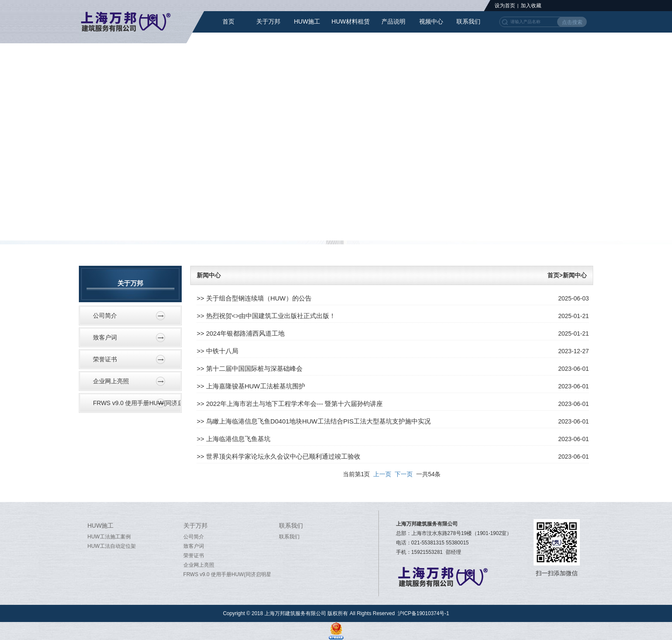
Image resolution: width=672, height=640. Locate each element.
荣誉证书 (105, 359)
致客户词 (105, 337)
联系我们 (468, 21)
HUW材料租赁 (351, 21)
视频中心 (431, 21)
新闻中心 (209, 275)
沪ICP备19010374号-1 (423, 613)
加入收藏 (531, 6)
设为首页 (505, 6)
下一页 (404, 474)
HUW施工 (307, 21)
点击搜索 (572, 22)
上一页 (382, 474)
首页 (228, 21)
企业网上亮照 (111, 381)
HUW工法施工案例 (109, 537)
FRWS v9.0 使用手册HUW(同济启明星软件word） (137, 403)
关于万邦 (268, 21)
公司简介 (105, 315)
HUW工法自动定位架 (112, 546)
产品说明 (393, 21)
